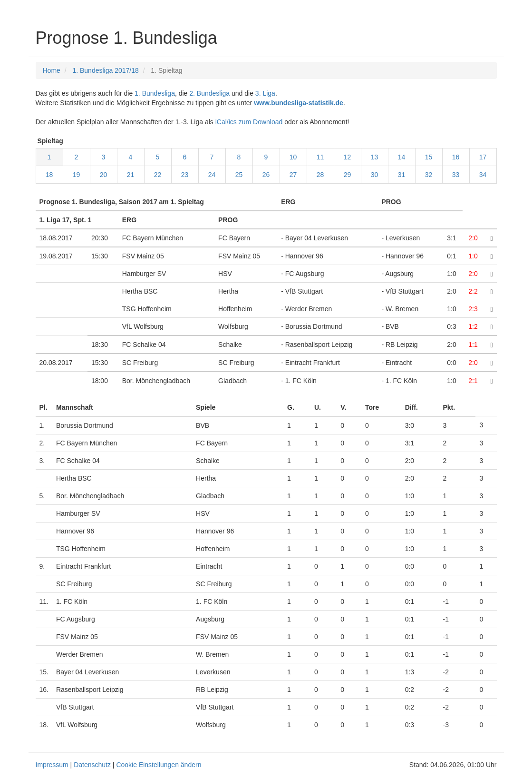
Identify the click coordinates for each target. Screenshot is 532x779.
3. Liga (265, 93)
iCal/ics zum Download (249, 122)
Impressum (52, 765)
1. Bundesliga (155, 93)
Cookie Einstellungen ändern (159, 765)
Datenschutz (92, 765)
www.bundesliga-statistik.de (299, 103)
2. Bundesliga (209, 93)
